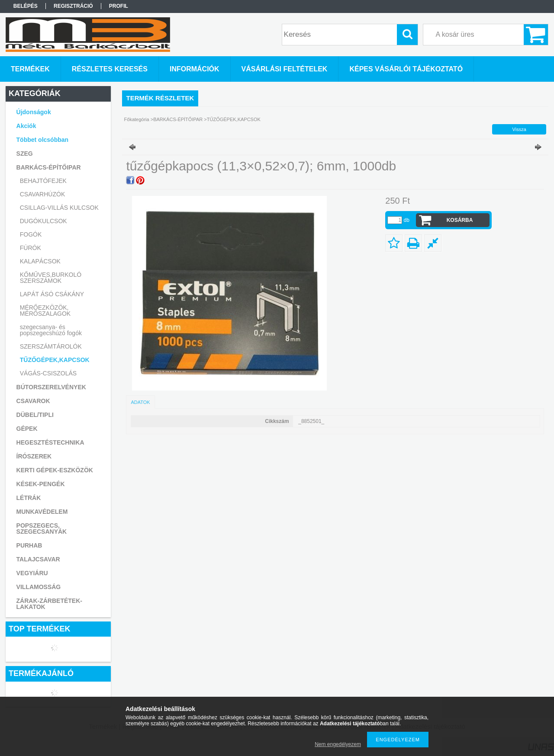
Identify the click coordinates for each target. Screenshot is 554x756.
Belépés (26, 6)
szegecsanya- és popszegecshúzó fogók (51, 330)
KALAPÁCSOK (40, 261)
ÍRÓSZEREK (34, 456)
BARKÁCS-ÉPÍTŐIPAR (178, 119)
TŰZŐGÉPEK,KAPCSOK (55, 360)
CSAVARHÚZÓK (43, 194)
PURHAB (29, 545)
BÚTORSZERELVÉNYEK (51, 387)
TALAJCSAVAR (38, 559)
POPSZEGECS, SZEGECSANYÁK (42, 529)
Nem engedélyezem (338, 744)
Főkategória (137, 119)
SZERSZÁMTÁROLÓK (51, 346)
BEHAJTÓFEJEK (43, 181)
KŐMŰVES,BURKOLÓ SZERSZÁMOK (51, 278)
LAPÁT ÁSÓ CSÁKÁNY (52, 294)
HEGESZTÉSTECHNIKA (50, 442)
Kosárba (460, 220)
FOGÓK (31, 234)
